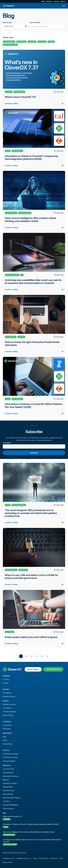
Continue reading (11, 103)
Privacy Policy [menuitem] (43, 858)
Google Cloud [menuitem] (7, 744)
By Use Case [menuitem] (7, 725)
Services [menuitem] (6, 750)
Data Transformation (12, 275)
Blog (4, 813)
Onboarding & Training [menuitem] (10, 754)
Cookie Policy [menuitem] (53, 858)
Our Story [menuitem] (6, 679)
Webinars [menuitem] (6, 780)
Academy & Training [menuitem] (10, 783)
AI (22, 275)
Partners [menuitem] (6, 689)
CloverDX (9, 92)
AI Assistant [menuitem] (7, 708)
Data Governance (11, 213)
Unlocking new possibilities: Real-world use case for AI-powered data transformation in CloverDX (32, 841)
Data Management (25, 213)
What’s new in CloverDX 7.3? (12, 816)
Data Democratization (10, 45)
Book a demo (33, 669)
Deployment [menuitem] (7, 733)
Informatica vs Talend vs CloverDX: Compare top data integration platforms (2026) (31, 824)
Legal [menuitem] (35, 858)
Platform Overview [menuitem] (9, 704)
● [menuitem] (32, 858)
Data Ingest (32, 42)
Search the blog (35, 22)
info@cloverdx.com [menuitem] (9, 858)
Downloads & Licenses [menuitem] (11, 776)
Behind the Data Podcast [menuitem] (11, 798)
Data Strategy (21, 42)
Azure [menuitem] (5, 740)
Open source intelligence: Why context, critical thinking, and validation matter (29, 832)
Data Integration (17, 151)
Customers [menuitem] (7, 722)
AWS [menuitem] (5, 737)
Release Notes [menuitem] (8, 787)
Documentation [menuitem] (8, 773)
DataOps (51, 42)
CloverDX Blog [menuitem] (8, 794)
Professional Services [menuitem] (10, 757)
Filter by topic (7, 22)
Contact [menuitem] (56, 1)
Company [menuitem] (6, 676)
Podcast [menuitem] (49, 1)
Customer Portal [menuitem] (8, 769)
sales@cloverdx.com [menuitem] (23, 858)
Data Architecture (9, 42)
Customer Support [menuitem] (9, 761)
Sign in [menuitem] (63, 1)
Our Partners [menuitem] (7, 693)
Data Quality (42, 42)
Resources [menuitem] (7, 765)
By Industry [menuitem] (7, 729)
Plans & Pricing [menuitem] (8, 715)
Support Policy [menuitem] (7, 862)
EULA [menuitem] (61, 858)
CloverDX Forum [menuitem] (8, 790)
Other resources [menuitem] (8, 809)
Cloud (8, 151)
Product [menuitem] (6, 701)
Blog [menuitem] (43, 1)
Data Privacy (23, 570)
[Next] (47, 656)
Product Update (19, 92)
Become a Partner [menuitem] (9, 696)
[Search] (47, 27)
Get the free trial (53, 669)
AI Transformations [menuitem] (9, 712)
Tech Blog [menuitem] (6, 801)
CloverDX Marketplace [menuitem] (10, 805)
